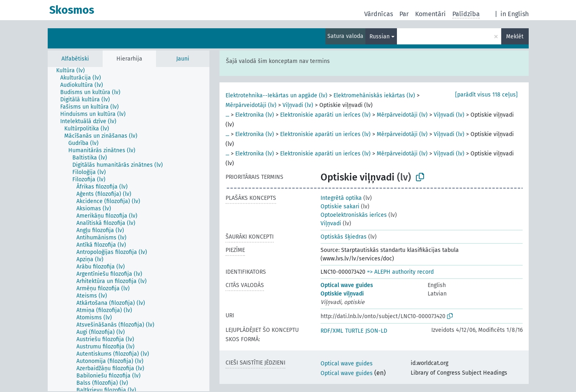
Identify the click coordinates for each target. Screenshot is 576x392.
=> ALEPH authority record (400, 272)
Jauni (183, 59)
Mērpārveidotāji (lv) (251, 105)
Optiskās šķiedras (344, 237)
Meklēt (515, 37)
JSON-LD (376, 331)
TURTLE (354, 331)
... (227, 115)
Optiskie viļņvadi (342, 294)
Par (404, 14)
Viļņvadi (331, 223)
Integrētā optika (341, 198)
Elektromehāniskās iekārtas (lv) (374, 95)
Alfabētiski (75, 59)
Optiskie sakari (340, 206)
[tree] (129, 229)
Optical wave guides (347, 285)
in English (515, 14)
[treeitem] (74, 71)
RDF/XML (332, 331)
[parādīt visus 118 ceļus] (486, 95)
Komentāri (430, 14)
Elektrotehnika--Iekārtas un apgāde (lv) (276, 95)
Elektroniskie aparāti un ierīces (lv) (325, 115)
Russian (380, 37)
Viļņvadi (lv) (298, 105)
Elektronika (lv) (255, 115)
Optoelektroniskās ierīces (354, 215)
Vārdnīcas (379, 14)
